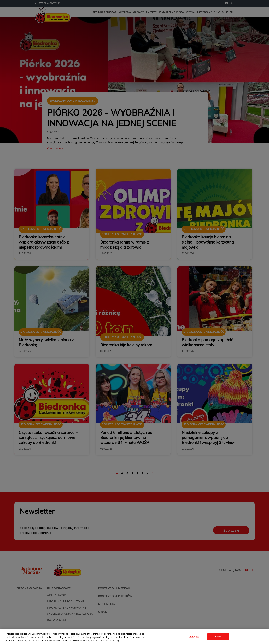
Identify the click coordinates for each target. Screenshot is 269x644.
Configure (194, 636)
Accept (218, 636)
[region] (134, 636)
